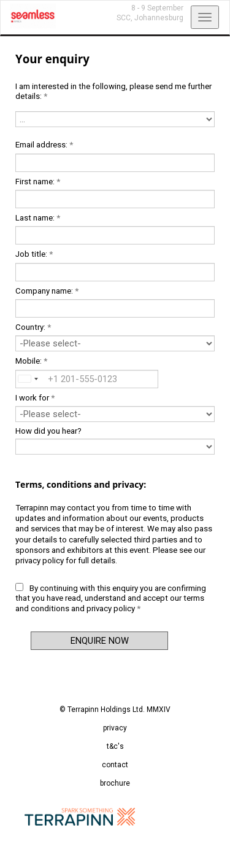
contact (115, 765)
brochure (115, 783)
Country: (33, 327)
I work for (35, 398)
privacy (115, 728)
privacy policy (40, 561)
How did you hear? (48, 431)
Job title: (34, 254)
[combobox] (27, 379)
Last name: (38, 218)
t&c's (115, 746)
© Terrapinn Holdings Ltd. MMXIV (115, 710)
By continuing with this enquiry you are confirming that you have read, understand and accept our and (111, 598)
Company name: (47, 291)
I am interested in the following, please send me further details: (113, 91)
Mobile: (31, 361)
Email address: (44, 145)
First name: (38, 182)
